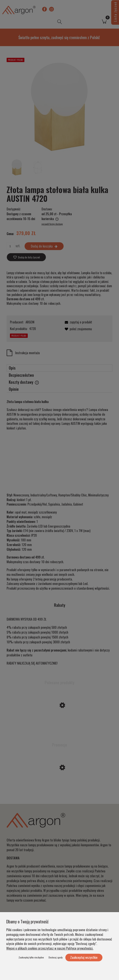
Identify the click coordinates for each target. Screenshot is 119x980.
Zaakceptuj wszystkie (84, 957)
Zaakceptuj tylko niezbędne (31, 957)
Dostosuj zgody (56, 957)
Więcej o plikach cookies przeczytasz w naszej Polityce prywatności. (50, 948)
